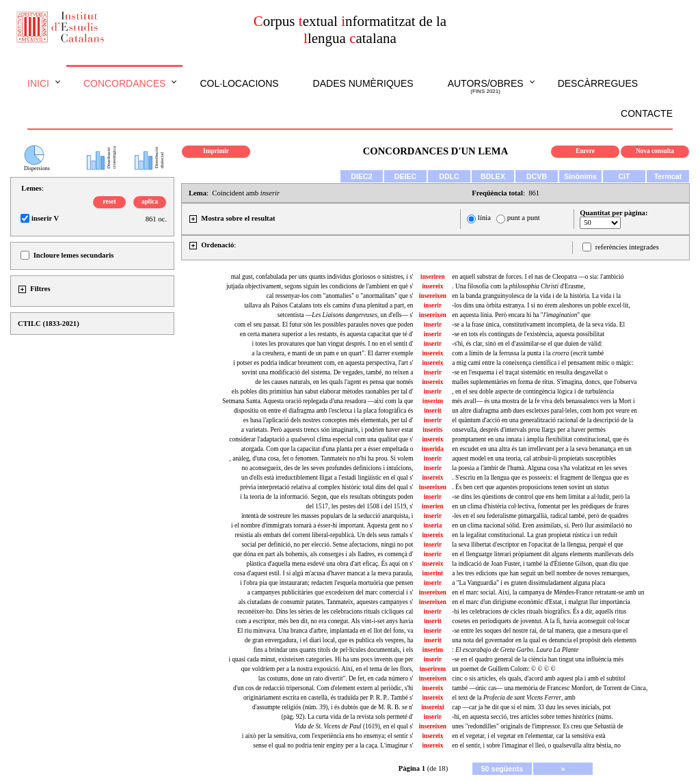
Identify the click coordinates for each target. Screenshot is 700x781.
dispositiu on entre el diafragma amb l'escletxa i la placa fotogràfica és (324, 411)
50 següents (502, 769)
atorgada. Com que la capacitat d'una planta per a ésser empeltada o (327, 449)
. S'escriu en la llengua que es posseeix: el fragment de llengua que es (540, 478)
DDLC (449, 176)
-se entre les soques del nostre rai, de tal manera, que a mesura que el (540, 631)
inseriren (433, 277)
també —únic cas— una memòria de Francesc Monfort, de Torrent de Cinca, (550, 688)
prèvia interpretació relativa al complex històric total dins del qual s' (326, 487)
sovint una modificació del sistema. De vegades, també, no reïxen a (327, 372)
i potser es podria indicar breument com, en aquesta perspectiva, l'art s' (323, 363)
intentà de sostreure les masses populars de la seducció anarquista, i (327, 516)
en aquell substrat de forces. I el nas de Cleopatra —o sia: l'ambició (538, 277)
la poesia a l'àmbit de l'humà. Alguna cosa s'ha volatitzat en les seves (539, 468)
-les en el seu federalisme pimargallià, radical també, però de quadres (540, 516)
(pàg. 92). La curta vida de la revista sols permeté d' (348, 717)
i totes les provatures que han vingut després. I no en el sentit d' (333, 344)
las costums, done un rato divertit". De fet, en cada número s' (336, 679)
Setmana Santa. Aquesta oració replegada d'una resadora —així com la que (318, 401)
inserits (432, 430)
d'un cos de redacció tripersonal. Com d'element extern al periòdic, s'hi (323, 688)
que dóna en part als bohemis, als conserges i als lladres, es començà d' (323, 554)
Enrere (585, 151)
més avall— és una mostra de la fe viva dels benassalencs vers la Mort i (543, 401)
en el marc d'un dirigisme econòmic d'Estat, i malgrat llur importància (541, 602)
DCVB (537, 176)
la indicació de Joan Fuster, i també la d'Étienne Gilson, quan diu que (540, 564)
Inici (38, 83)
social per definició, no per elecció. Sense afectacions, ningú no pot (327, 545)
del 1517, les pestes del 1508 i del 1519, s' (360, 506)
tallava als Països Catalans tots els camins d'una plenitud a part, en (328, 305)
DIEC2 (361, 176)
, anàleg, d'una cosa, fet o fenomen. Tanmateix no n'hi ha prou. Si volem (322, 458)
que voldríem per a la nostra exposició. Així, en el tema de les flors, (327, 669)
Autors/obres (486, 87)
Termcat (668, 176)
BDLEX (493, 176)
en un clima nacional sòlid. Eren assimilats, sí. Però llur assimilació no (542, 525)
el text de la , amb (513, 698)
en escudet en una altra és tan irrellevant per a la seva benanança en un (542, 449)
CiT (624, 176)
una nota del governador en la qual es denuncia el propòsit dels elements (544, 640)
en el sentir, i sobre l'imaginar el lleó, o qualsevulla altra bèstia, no (536, 745)
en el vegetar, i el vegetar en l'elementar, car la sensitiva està (528, 736)
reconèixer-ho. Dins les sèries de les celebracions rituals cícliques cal (325, 612)
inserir (433, 305)
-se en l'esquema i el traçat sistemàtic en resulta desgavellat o (530, 372)
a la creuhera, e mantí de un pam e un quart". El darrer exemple (332, 353)
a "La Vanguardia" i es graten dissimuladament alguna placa (528, 583)
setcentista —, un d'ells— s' (346, 315)
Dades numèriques (363, 83)
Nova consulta (655, 151)
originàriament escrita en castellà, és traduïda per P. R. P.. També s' (328, 698)
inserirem (433, 669)
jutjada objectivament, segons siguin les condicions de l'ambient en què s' (320, 286)
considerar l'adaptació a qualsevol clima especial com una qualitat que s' (321, 439)
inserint (433, 573)
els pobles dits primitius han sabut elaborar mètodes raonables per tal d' (323, 392)
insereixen (433, 296)
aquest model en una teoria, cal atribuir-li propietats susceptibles (534, 458)
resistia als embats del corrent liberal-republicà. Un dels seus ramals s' (324, 535)
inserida (433, 449)
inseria (432, 525)
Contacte (647, 113)
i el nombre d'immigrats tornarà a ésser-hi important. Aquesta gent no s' (322, 525)
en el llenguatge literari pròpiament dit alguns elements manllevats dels (543, 554)
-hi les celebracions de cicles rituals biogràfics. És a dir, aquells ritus (539, 612)
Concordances (125, 83)
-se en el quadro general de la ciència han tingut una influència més (538, 659)
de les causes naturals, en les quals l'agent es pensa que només (334, 382)
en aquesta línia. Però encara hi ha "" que (521, 315)
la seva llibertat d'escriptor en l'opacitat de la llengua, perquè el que (537, 545)
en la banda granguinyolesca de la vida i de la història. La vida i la (536, 296)
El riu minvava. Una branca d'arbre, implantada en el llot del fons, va (325, 631)
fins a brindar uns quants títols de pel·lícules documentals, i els (334, 650)
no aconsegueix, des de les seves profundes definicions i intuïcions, (327, 468)
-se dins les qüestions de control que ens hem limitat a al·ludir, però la (541, 497)
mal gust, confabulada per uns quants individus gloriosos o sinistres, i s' (322, 277)
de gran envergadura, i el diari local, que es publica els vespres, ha (329, 640)
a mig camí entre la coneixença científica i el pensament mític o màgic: (542, 363)
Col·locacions (239, 83)
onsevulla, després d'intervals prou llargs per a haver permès (529, 430)
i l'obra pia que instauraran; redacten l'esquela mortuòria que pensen (326, 583)
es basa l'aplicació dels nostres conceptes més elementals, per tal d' (328, 420)
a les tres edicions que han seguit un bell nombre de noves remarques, (541, 573)
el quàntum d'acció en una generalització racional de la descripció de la (542, 420)
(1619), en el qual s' (354, 726)
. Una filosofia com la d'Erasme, (519, 286)
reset (110, 202)
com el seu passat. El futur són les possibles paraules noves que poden (324, 325)
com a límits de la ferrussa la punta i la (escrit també (528, 353)
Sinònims (580, 176)
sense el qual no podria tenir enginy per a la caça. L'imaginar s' (333, 745)
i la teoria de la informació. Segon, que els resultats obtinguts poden (326, 497)
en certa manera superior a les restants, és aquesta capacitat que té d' (327, 334)
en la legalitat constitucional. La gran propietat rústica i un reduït (535, 535)
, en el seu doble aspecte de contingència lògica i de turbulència (533, 392)
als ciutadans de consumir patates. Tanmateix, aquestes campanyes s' (326, 602)
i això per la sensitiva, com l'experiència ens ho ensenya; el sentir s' (328, 736)
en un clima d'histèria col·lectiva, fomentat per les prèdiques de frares (540, 506)
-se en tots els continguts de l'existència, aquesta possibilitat (528, 334)
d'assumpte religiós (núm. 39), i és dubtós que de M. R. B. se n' (333, 707)
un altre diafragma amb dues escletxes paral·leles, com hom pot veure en (544, 411)
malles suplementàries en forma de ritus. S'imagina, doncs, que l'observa (544, 382)
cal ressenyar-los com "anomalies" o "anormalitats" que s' (340, 296)
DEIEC (406, 176)
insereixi (433, 707)
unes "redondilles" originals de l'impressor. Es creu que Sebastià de (537, 726)
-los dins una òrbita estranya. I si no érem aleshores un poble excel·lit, (541, 305)
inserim (433, 401)
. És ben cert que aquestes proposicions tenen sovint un (530, 487)
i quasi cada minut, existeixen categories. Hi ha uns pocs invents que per (321, 659)
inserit (432, 411)
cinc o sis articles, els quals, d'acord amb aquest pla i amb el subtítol (539, 679)
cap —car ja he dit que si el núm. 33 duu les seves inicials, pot (531, 707)
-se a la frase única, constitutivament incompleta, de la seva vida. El (538, 325)
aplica (150, 202)
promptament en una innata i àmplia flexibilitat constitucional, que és (540, 439)
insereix (432, 286)
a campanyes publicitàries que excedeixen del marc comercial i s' (331, 592)
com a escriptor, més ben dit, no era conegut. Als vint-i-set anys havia (324, 621)
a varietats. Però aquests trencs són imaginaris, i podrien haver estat (327, 430)
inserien (433, 506)
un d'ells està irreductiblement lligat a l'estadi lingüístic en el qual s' (327, 478)
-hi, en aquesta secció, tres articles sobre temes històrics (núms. (533, 717)
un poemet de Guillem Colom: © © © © (503, 669)
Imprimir (216, 151)
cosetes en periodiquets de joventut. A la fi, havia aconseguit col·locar (541, 621)
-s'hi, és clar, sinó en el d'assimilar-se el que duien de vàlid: (527, 344)
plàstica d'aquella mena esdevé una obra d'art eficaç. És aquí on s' (330, 564)
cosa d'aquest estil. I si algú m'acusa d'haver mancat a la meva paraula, (324, 573)
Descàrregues (598, 83)
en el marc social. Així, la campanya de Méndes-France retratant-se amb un (548, 592)
